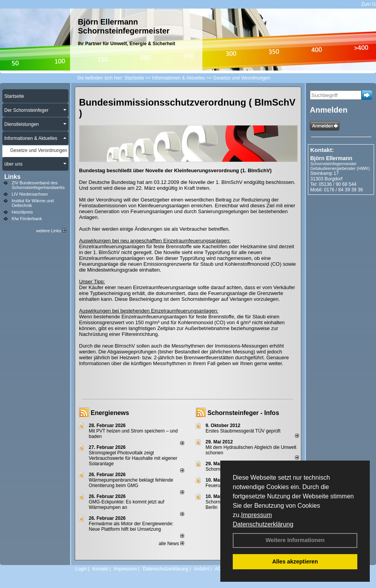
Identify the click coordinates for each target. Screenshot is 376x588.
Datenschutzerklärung (263, 524)
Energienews (110, 413)
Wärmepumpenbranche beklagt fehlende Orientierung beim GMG (131, 483)
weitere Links (51, 231)
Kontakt (100, 569)
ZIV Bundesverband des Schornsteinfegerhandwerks (38, 185)
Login (81, 569)
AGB (220, 569)
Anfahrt (201, 569)
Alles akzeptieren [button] (295, 562)
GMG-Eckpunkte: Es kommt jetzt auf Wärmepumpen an (127, 505)
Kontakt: (322, 150)
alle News (171, 544)
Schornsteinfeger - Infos (243, 413)
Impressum (256, 515)
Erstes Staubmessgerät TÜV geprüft (243, 431)
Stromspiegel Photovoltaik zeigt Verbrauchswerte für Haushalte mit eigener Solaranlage (133, 458)
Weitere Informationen (295, 540)
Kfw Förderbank (27, 219)
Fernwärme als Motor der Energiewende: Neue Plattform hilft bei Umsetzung (131, 526)
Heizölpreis (22, 212)
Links (12, 177)
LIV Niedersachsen (30, 194)
